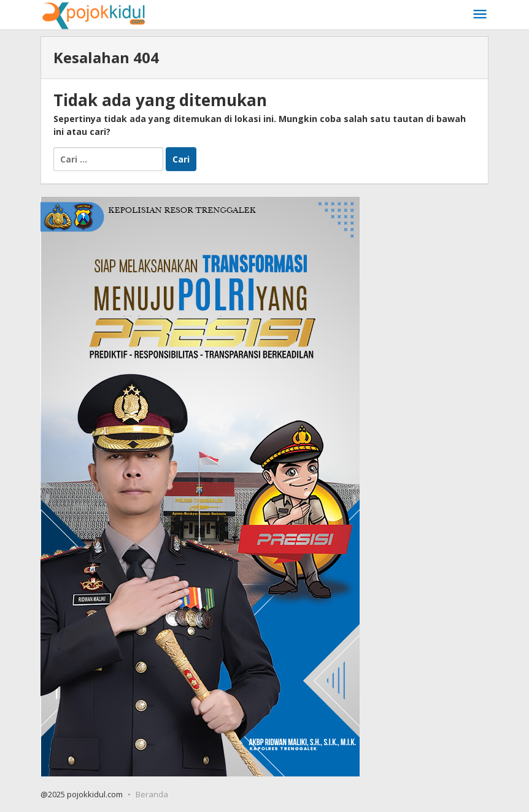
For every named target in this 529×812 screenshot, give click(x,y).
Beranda (152, 794)
